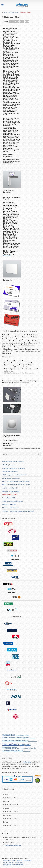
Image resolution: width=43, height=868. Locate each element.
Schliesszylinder (10, 748)
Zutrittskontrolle (31, 748)
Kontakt (20, 861)
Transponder (25, 745)
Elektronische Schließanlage (15, 741)
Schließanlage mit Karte (10, 495)
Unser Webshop (8, 863)
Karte (31, 448)
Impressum (7, 861)
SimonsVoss (11, 744)
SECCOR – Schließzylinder (11, 491)
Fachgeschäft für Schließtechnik (13, 865)
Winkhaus (27, 735)
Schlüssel (7, 751)
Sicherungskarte (21, 748)
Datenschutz (19, 863)
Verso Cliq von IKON (9, 498)
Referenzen (28, 861)
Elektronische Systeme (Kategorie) (13, 462)
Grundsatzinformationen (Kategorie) (14, 468)
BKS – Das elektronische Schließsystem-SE (16, 481)
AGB (14, 861)
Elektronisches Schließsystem (23, 448)
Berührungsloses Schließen (11, 478)
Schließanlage (37, 448)
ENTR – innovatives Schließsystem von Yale (16, 485)
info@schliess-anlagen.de (13, 845)
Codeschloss (32, 738)
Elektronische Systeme (9, 448)
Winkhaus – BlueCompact (10, 508)
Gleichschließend (33, 741)
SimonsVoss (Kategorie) (10, 471)
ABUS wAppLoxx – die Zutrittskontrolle (14, 475)
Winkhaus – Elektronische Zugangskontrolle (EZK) (18, 511)
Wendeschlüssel (20, 735)
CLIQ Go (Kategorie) (9, 465)
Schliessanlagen (27, 751)
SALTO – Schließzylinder (10, 488)
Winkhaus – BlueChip (9, 504)
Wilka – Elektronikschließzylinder (13, 501)
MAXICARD (7, 256)
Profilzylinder (17, 751)
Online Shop (27, 762)
